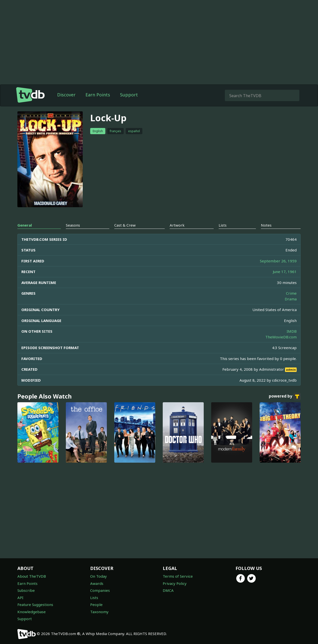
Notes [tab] (266, 225)
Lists (94, 598)
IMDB (292, 331)
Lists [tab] (223, 225)
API (20, 598)
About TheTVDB (32, 576)
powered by (285, 397)
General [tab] (25, 225)
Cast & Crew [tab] (125, 225)
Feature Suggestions (35, 604)
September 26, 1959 (278, 261)
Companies (100, 590)
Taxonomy (99, 612)
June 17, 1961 (285, 272)
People (96, 604)
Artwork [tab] (177, 225)
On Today (99, 576)
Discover (66, 95)
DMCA (168, 590)
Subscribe (26, 590)
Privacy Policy (175, 583)
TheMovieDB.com (281, 337)
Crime (291, 293)
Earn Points (98, 95)
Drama (291, 299)
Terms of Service (178, 576)
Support (129, 95)
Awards (97, 583)
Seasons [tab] (73, 225)
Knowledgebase (32, 612)
